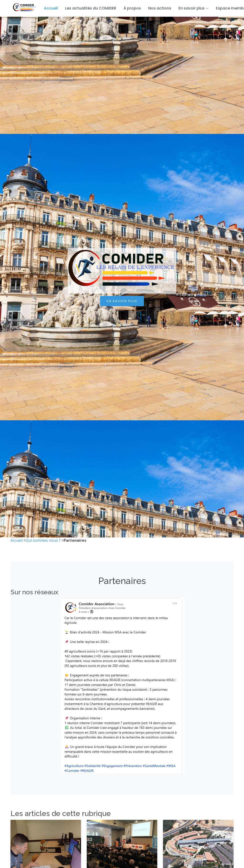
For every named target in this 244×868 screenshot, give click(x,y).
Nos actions (160, 8)
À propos (132, 8)
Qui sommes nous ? (43, 540)
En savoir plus (122, 301)
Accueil (51, 8)
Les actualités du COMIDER (91, 8)
